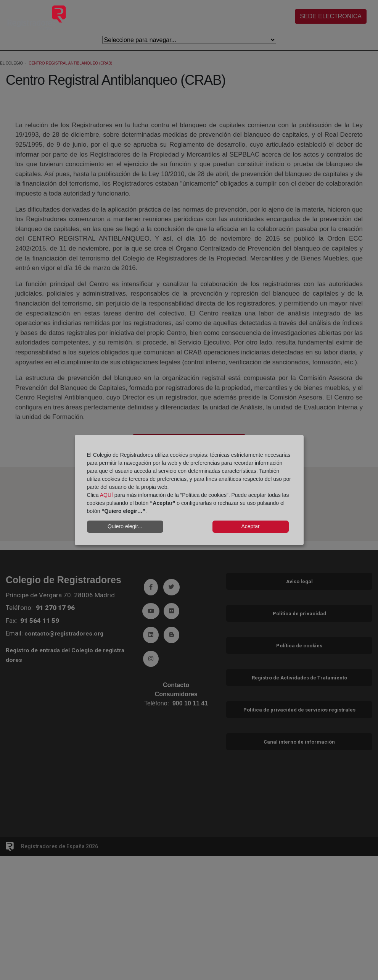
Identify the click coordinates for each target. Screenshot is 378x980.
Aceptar (250, 526)
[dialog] (189, 490)
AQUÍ (106, 495)
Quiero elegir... (125, 526)
